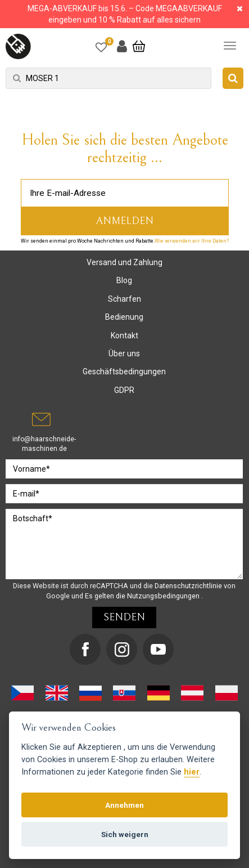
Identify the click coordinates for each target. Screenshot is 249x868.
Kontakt (124, 335)
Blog (124, 280)
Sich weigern (125, 834)
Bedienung (124, 317)
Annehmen (124, 805)
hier (192, 772)
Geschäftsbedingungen (124, 372)
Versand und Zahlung (124, 262)
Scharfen (124, 299)
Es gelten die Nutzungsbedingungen (143, 596)
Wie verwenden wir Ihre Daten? (192, 241)
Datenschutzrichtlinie (189, 586)
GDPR (124, 390)
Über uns (124, 354)
